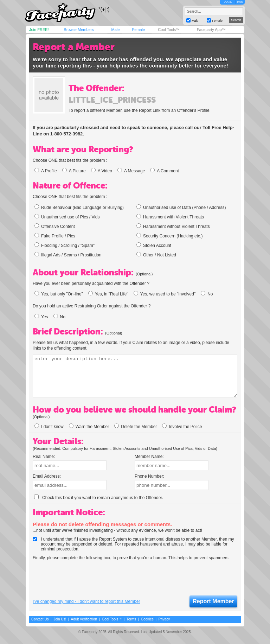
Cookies (147, 619)
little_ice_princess (112, 100)
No (207, 294)
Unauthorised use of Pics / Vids (67, 217)
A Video (102, 171)
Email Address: (47, 476)
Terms (131, 619)
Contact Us (40, 619)
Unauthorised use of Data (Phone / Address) (181, 207)
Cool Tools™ (169, 30)
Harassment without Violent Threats (173, 226)
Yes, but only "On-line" (59, 294)
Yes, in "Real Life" (108, 294)
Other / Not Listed (156, 255)
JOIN (240, 2)
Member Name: (149, 457)
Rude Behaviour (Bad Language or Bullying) (79, 207)
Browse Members (79, 30)
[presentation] (86, 578)
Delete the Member (136, 427)
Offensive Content (55, 226)
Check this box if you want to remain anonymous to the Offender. (99, 498)
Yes (41, 317)
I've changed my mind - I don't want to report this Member (86, 601)
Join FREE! (39, 30)
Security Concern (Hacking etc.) (169, 236)
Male (115, 30)
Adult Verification (84, 619)
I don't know (49, 427)
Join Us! (60, 619)
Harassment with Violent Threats (170, 217)
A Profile (46, 171)
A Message (131, 171)
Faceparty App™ (211, 30)
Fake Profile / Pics (55, 236)
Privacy (164, 619)
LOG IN (227, 2)
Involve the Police (182, 427)
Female (138, 30)
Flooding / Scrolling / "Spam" (65, 245)
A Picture (74, 171)
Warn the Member (89, 427)
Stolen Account (154, 245)
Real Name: (44, 457)
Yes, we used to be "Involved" (165, 294)
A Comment (165, 171)
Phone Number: (149, 476)
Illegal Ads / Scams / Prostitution (68, 255)
